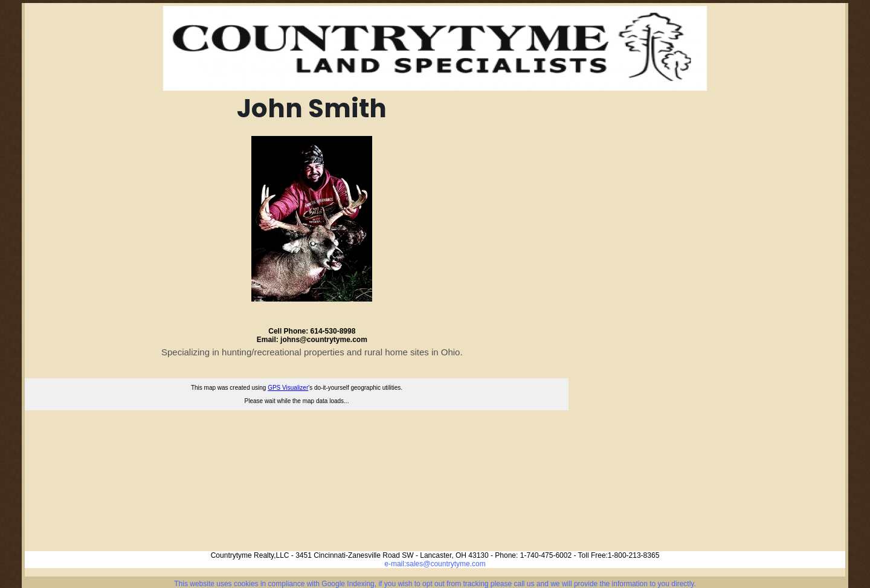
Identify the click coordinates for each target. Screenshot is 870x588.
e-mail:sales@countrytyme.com (435, 564)
